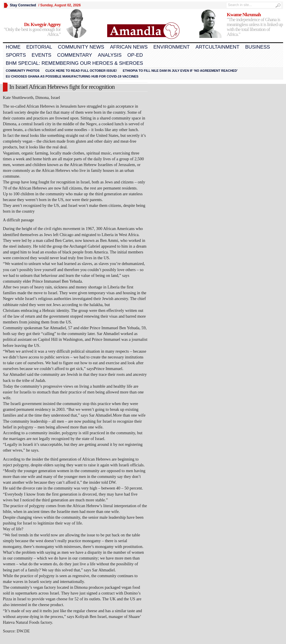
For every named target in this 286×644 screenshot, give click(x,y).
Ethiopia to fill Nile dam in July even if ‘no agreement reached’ (180, 71)
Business (258, 47)
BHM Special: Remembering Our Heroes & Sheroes (74, 63)
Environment (172, 47)
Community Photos (23, 71)
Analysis (110, 55)
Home (13, 47)
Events (42, 55)
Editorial (39, 47)
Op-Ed (135, 55)
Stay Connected (23, 5)
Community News (81, 47)
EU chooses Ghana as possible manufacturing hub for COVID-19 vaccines (72, 76)
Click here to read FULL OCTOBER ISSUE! (81, 71)
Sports (16, 55)
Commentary (75, 55)
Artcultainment (218, 47)
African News (129, 47)
